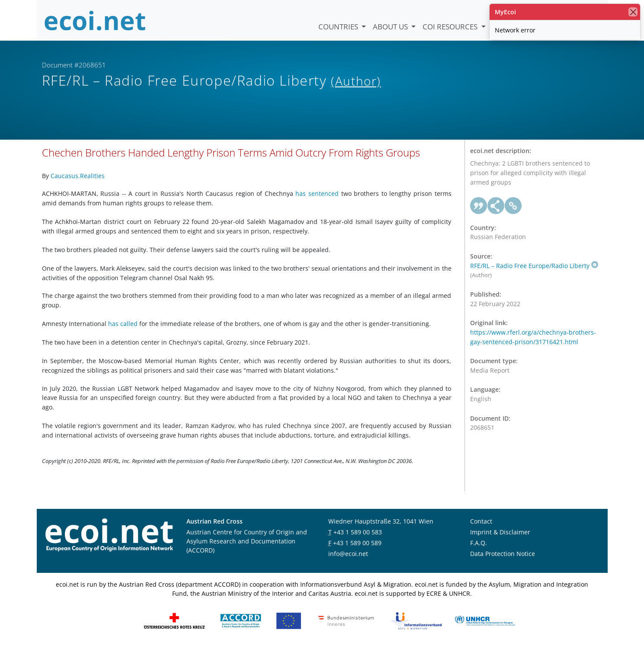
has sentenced (317, 200)
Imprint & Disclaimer (500, 539)
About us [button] (391, 27)
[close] (633, 12)
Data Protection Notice (503, 561)
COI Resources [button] (451, 27)
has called (123, 331)
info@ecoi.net (348, 561)
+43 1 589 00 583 (358, 539)
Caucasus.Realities (78, 183)
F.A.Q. (479, 550)
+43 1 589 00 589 (357, 550)
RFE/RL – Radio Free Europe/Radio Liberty (534, 273)
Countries (339, 27)
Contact (481, 528)
